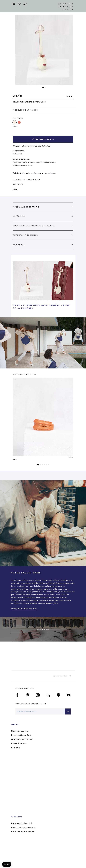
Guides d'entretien (22, 739)
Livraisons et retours (23, 828)
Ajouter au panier (43, 139)
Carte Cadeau (19, 744)
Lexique (16, 748)
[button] (43, 87)
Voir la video (43, 629)
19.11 (15, 460)
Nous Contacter (20, 731)
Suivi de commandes (23, 832)
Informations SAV (21, 735)
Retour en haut (62, 676)
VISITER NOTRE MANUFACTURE (24, 609)
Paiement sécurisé (22, 823)
